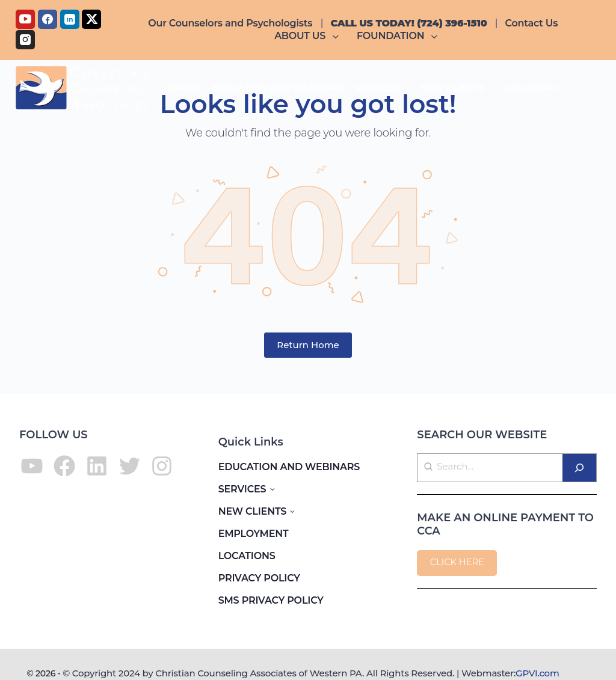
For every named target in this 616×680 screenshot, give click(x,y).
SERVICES (242, 489)
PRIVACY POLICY (259, 578)
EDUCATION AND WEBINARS (289, 467)
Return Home (308, 345)
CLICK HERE (457, 562)
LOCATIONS (247, 556)
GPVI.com (537, 673)
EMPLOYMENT (254, 534)
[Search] (579, 468)
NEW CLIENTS (252, 511)
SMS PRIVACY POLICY (271, 600)
